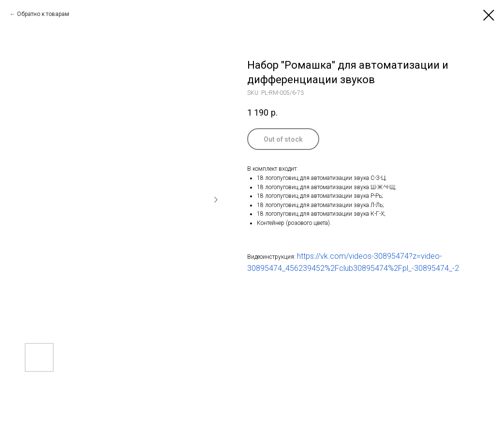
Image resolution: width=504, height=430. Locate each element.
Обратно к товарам (43, 14)
